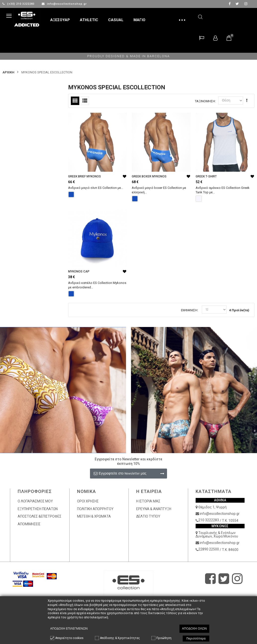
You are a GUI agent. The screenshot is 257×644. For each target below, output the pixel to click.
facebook (230, 4)
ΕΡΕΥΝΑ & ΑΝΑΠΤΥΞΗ (154, 509)
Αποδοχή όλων (194, 628)
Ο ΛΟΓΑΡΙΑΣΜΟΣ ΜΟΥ (35, 501)
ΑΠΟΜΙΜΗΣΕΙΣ (29, 524)
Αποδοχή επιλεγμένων (69, 628)
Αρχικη (8, 72)
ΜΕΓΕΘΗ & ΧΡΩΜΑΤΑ (94, 516)
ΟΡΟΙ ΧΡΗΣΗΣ (88, 501)
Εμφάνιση (189, 310)
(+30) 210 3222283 (19, 4)
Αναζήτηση (200, 16)
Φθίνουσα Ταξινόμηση (247, 100)
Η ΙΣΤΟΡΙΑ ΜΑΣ (148, 501)
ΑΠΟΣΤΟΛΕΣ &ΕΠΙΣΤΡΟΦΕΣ (40, 516)
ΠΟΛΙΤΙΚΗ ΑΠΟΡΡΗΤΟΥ (95, 509)
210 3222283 (209, 520)
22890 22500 (209, 549)
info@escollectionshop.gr (64, 4)
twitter (237, 4)
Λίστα (85, 101)
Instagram (246, 4)
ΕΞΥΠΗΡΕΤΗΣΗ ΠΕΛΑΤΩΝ (38, 509)
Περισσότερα (196, 639)
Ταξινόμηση (205, 101)
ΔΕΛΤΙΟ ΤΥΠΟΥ (148, 516)
